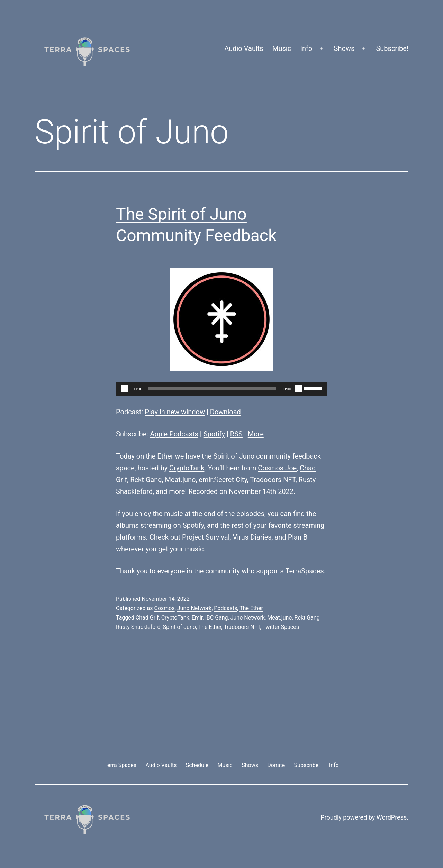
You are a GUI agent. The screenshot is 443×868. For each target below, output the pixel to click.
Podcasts (225, 608)
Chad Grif (147, 618)
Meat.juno (180, 480)
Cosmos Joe (277, 468)
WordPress (392, 817)
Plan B (298, 537)
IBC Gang (216, 618)
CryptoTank (187, 468)
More (256, 434)
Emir (197, 618)
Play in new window (175, 412)
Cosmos (164, 608)
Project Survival (206, 537)
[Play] (125, 389)
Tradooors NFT (273, 480)
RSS (236, 434)
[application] (221, 389)
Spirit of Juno (234, 456)
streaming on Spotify (172, 525)
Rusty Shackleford (138, 627)
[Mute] (299, 389)
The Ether (251, 608)
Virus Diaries (252, 537)
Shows (344, 48)
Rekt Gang (146, 480)
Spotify (214, 434)
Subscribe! (392, 48)
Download (225, 412)
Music (282, 48)
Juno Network (194, 608)
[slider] (212, 389)
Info (306, 48)
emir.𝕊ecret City (223, 480)
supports (270, 571)
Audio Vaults (244, 48)
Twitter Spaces (281, 627)
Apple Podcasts (174, 434)
